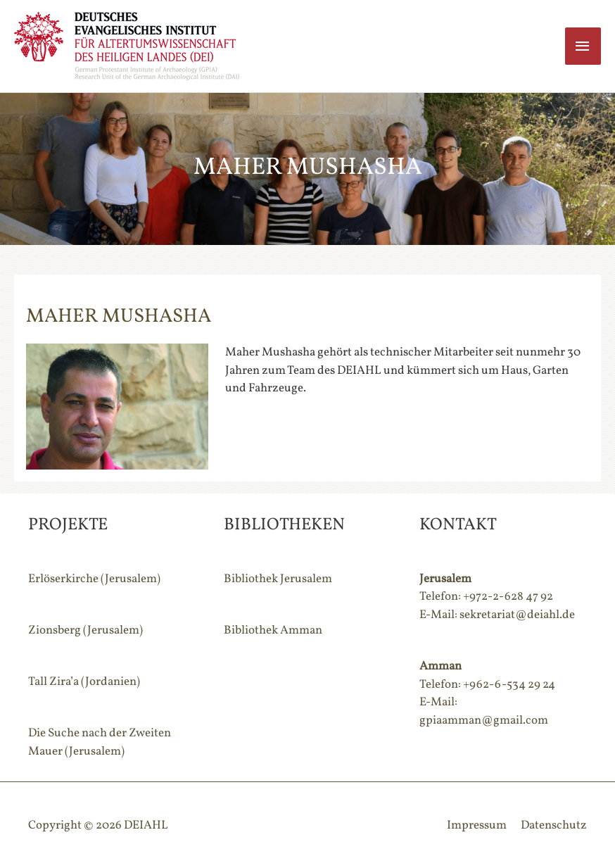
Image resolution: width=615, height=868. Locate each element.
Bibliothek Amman (273, 630)
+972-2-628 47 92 (508, 597)
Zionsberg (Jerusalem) (85, 630)
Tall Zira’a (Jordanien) (84, 682)
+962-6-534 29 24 (509, 685)
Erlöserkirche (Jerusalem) (94, 579)
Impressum (477, 825)
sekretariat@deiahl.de (517, 615)
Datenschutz (554, 825)
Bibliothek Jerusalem (278, 579)
